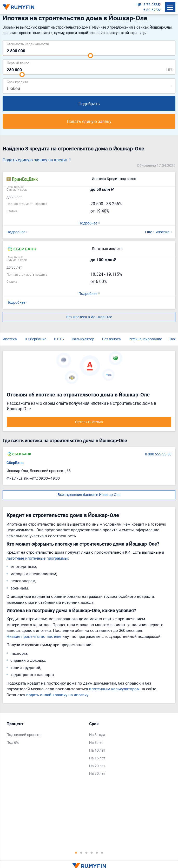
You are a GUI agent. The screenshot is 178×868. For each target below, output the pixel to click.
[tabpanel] (45, 734)
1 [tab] (76, 852)
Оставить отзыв (89, 422)
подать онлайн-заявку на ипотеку (57, 695)
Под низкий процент (24, 735)
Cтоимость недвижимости (28, 44)
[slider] (90, 56)
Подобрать (89, 104)
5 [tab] (97, 852)
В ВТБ (59, 339)
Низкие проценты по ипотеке (34, 636)
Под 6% (13, 742)
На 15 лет (97, 758)
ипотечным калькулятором (114, 689)
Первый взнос (18, 63)
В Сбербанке (35, 339)
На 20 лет (97, 766)
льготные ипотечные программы (37, 558)
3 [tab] (87, 852)
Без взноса (111, 339)
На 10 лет (97, 750)
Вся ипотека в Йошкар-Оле (89, 317)
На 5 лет (96, 742)
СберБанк (15, 463)
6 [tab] (102, 852)
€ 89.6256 (152, 10)
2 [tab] (81, 852)
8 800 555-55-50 (158, 454)
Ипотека (10, 339)
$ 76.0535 (152, 5)
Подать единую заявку (89, 121)
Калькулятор (83, 339)
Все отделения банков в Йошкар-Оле (89, 495)
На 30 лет (97, 773)
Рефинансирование (145, 339)
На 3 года (97, 735)
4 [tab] (92, 852)
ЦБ (139, 5)
